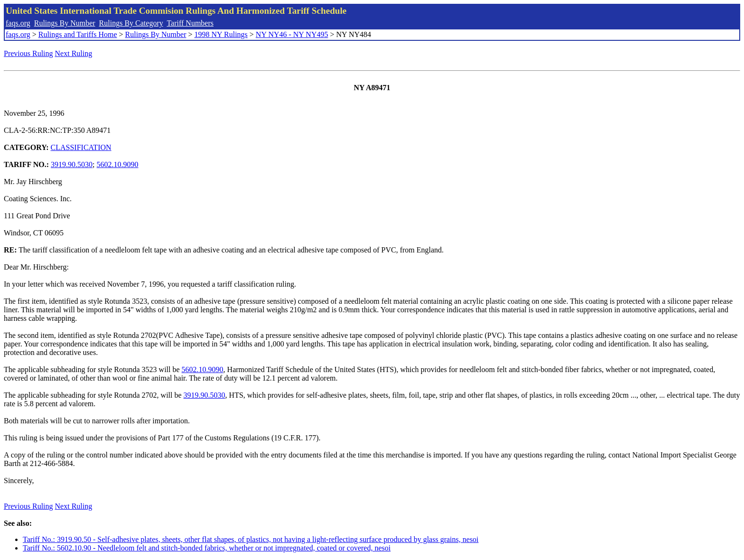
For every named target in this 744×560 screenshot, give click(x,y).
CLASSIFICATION (81, 147)
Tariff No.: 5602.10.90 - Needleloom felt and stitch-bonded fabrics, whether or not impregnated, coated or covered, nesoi (207, 548)
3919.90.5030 (72, 164)
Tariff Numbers (190, 23)
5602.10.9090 (118, 164)
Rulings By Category (131, 23)
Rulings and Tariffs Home (78, 34)
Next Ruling (74, 53)
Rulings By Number (65, 23)
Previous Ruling (28, 53)
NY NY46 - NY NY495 (292, 34)
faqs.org (18, 23)
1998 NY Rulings (221, 34)
